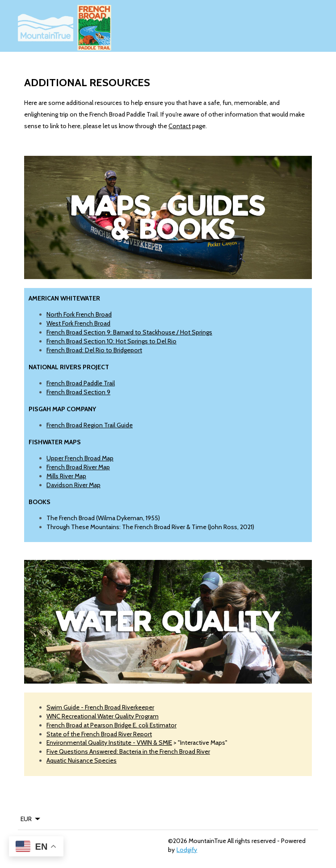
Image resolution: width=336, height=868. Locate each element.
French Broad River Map (78, 467)
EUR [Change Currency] (31, 819)
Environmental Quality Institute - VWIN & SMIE (109, 743)
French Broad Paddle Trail (81, 383)
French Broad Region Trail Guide (90, 425)
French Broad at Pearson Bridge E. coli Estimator (111, 725)
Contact (180, 126)
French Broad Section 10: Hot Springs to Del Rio (111, 341)
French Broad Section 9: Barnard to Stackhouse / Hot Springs (129, 332)
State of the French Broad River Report (99, 734)
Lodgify (187, 850)
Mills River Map (66, 476)
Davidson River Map (73, 485)
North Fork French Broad (79, 314)
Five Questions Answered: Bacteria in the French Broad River (128, 751)
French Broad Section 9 (78, 392)
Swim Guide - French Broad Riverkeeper (100, 707)
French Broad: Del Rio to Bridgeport (94, 350)
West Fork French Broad (78, 323)
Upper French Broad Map (80, 458)
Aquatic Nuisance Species (82, 760)
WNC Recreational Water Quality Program (103, 716)
